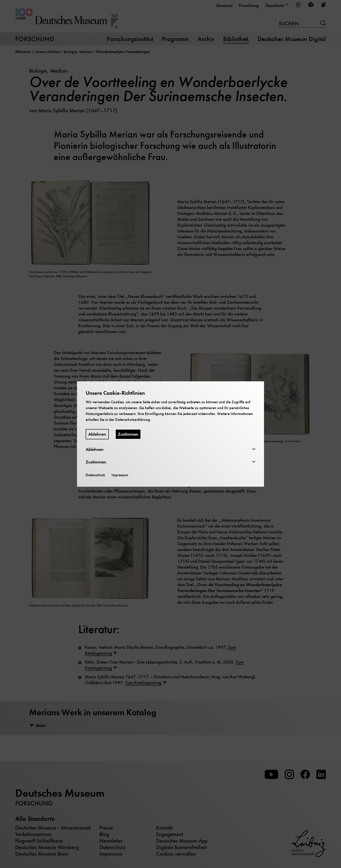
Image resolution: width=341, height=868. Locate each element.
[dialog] (170, 434)
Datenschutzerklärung (133, 420)
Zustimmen (128, 434)
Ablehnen (97, 434)
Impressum (120, 475)
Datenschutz (95, 475)
